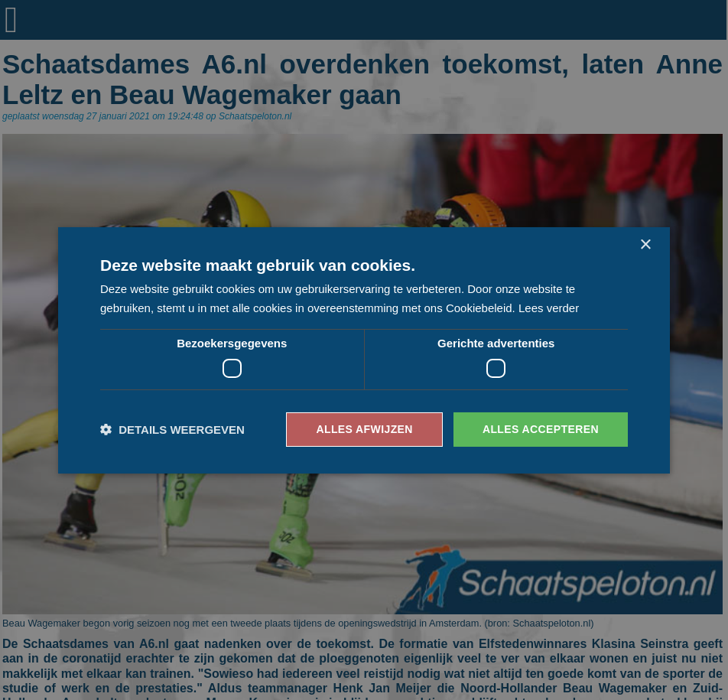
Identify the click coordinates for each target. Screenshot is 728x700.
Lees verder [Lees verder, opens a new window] (549, 308)
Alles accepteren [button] (541, 429)
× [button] (645, 244)
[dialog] (364, 350)
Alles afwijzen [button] (364, 429)
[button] (172, 430)
